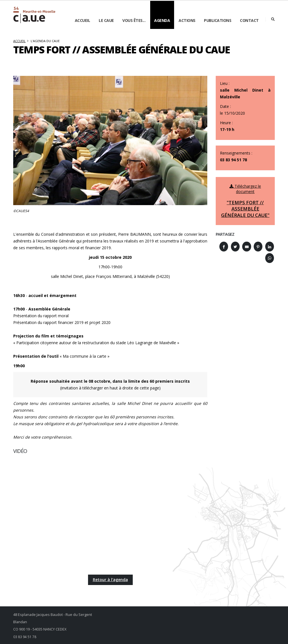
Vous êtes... (134, 20)
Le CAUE (106, 20)
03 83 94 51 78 (25, 637)
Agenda (162, 20)
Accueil (83, 20)
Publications (218, 20)
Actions (187, 20)
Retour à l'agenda (110, 580)
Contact (249, 20)
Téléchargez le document (245, 201)
